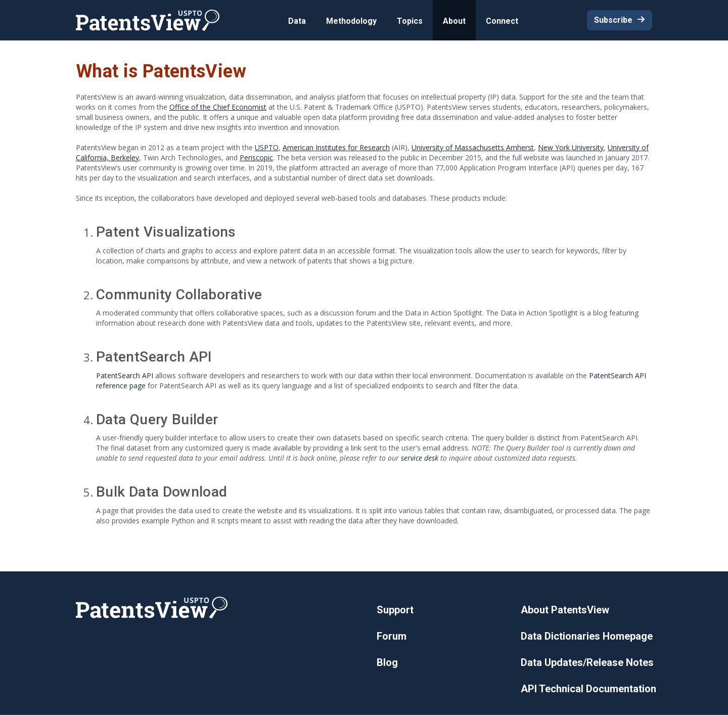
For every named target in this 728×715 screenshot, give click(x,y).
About (454, 21)
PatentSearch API (154, 357)
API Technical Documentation (588, 689)
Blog (387, 662)
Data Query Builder (157, 419)
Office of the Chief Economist (218, 107)
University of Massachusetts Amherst (473, 147)
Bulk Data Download (162, 492)
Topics (410, 21)
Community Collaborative (179, 295)
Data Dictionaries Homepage (587, 636)
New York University (571, 147)
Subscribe (613, 20)
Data (297, 21)
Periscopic (256, 158)
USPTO (267, 147)
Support (395, 610)
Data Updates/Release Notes (587, 662)
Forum (392, 636)
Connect (502, 21)
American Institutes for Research (336, 147)
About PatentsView (565, 610)
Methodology (351, 21)
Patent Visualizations (166, 232)
